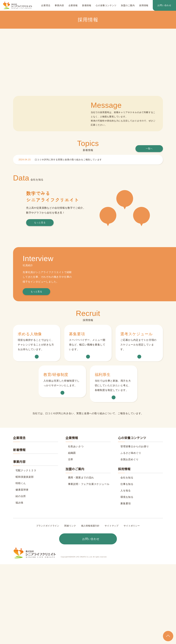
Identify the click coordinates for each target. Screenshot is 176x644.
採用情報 (144, 6)
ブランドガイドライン (48, 606)
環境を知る (127, 577)
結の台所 (21, 576)
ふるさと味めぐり (131, 533)
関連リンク (70, 606)
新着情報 (87, 6)
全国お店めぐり (130, 539)
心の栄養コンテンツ (106, 6)
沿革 (71, 539)
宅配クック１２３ (26, 550)
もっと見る (40, 307)
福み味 (19, 582)
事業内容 (59, 6)
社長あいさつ (76, 526)
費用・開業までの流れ (81, 557)
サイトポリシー (132, 606)
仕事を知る (127, 564)
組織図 (72, 533)
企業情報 (73, 6)
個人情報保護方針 (90, 606)
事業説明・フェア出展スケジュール (89, 564)
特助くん (21, 563)
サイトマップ (112, 606)
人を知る (126, 570)
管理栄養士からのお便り (135, 526)
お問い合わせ (164, 5)
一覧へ (149, 195)
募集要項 (126, 583)
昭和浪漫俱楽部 (25, 557)
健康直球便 (22, 569)
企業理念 (46, 6)
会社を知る (127, 557)
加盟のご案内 (128, 6)
